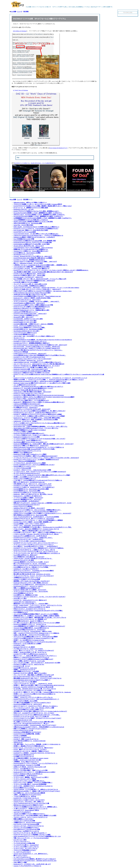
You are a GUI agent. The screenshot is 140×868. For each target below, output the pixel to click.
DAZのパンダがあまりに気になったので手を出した (28, 774)
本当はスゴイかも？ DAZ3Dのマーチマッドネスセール (29, 609)
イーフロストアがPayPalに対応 (22, 468)
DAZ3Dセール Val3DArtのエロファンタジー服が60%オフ (30, 600)
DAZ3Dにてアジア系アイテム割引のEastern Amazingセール (30, 654)
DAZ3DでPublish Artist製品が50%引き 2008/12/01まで (29, 303)
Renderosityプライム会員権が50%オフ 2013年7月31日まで (30, 536)
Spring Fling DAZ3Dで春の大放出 (23, 225)
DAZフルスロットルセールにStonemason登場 (26, 824)
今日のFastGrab (18, 743)
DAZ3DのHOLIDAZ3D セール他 (23, 720)
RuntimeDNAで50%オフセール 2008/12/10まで (27, 300)
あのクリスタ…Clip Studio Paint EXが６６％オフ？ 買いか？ (31, 723)
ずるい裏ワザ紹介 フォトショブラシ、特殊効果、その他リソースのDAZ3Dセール (37, 744)
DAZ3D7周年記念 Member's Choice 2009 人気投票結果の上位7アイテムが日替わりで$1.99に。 (40, 355)
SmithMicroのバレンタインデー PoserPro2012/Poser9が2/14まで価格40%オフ (35, 512)
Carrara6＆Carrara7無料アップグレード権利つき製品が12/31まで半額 (33, 305)
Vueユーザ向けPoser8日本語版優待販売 (25, 461)
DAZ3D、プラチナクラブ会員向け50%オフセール (28, 326)
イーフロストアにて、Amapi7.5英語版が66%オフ (27, 440)
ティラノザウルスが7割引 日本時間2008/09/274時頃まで (30, 286)
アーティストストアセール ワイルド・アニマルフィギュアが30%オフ (34, 576)
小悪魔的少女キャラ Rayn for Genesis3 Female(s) (27, 822)
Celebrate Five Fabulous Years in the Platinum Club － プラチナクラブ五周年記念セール (38, 235)
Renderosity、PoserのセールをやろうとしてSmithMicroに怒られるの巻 (33, 687)
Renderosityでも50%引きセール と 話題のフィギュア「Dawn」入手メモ (34, 550)
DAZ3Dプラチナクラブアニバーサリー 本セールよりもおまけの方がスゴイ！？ (36, 699)
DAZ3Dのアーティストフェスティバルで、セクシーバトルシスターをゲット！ (36, 543)
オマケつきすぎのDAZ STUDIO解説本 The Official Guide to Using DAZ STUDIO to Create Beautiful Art (43, 340)
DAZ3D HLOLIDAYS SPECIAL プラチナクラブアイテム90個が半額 (33, 242)
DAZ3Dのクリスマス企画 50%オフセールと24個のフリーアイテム (33, 486)
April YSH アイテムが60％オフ (22, 812)
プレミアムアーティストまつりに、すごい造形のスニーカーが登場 (32, 690)
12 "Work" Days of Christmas (20, 90)
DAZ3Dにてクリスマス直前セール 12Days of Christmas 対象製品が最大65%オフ (38, 510)
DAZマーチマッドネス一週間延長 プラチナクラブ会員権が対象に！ (33, 782)
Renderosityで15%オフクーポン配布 (24, 560)
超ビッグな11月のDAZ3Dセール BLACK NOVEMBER (30, 564)
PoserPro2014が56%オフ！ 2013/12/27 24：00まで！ (28, 586)
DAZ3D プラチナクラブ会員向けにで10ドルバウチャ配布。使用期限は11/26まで (37, 211)
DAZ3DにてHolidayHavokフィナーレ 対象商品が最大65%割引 (31, 310)
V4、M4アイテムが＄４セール (22, 857)
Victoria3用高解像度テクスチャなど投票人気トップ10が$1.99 (31, 220)
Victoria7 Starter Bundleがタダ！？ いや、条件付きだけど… (31, 854)
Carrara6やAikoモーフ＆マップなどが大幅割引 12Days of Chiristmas (33, 248)
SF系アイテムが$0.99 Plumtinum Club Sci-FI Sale (28, 360)
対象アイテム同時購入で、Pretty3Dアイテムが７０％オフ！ (30, 729)
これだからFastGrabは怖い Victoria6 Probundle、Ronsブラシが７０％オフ (35, 725)
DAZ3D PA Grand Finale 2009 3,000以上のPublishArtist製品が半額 (32, 371)
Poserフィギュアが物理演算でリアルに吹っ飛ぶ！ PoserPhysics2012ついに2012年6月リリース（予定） (43, 527)
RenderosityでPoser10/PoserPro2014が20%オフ (27, 572)
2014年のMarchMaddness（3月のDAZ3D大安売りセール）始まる (32, 607)
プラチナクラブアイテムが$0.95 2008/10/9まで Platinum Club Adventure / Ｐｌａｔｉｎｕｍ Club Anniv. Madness (46, 288)
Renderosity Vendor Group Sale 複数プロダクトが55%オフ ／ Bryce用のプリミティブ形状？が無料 (42, 383)
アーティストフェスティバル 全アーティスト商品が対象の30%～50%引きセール (37, 553)
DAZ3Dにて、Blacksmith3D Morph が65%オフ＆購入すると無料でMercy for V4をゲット (38, 387)
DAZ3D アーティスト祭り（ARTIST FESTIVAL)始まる (29, 541)
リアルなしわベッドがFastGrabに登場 (24, 821)
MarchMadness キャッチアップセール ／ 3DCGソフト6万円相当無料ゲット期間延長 (38, 520)
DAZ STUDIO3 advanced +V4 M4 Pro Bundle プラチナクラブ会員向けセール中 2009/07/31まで (40, 345)
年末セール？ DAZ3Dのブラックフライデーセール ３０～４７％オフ (34, 713)
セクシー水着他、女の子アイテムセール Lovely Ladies (29, 661)
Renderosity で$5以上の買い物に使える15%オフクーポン (29, 390)
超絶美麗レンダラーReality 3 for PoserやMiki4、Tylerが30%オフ (32, 581)
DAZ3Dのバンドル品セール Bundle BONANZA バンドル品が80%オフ (34, 487)
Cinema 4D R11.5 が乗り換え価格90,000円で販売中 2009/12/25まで (32, 392)
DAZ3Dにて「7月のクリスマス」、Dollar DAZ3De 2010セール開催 (32, 470)
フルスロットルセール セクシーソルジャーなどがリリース (30, 817)
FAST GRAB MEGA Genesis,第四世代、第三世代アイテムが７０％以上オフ (35, 859)
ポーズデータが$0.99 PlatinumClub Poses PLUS (27, 473)
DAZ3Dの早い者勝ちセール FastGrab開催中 (26, 282)
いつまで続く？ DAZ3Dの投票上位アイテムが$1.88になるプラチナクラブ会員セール (38, 480)
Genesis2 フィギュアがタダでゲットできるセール (27, 866)
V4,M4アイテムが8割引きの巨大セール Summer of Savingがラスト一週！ (34, 638)
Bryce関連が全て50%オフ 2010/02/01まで (25, 407)
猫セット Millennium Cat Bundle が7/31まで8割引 (28, 263)
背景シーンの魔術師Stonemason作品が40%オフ (27, 588)
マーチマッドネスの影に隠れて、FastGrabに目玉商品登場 (30, 784)
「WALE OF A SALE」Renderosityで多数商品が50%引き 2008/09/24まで (34, 281)
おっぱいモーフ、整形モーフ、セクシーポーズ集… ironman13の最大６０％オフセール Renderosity (42, 692)
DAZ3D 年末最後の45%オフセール (23, 593)
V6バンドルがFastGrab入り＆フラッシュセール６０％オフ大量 (31, 803)
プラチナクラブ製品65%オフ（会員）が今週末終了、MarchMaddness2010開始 (36, 420)
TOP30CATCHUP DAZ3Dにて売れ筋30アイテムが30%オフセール (33, 558)
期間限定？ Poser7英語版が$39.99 (23, 453)
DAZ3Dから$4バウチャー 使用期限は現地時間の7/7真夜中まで (31, 343)
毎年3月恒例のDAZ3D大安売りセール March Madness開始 (30, 515)
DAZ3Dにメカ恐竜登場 (20, 736)
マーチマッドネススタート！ (22, 842)
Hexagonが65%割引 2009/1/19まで (23, 317)
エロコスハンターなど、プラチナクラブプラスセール (29, 826)
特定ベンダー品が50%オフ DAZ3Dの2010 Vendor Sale (29, 482)
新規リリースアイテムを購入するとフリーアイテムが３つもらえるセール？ (35, 642)
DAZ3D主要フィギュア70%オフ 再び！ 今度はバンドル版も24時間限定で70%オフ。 (38, 532)
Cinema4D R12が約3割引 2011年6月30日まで (26, 501)
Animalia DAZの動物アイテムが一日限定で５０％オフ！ (29, 814)
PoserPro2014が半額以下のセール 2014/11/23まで (28, 704)
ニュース (20, 12)
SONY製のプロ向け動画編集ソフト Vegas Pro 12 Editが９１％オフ (32, 703)
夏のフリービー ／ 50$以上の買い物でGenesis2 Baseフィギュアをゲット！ (35, 656)
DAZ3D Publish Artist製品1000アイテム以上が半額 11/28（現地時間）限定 (35, 241)
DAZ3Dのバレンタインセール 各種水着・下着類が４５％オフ (31, 751)
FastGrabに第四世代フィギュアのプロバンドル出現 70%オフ (31, 562)
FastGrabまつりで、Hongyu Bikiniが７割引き (26, 810)
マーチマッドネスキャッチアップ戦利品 (25, 779)
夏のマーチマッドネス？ (20, 855)
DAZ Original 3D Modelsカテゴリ (58, 148)
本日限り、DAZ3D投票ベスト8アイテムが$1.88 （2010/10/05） (31, 477)
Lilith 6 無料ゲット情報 (20, 862)
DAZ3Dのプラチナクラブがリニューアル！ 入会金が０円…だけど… (33, 538)
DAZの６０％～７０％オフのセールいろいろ (26, 798)
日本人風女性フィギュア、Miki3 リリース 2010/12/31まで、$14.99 (32, 484)
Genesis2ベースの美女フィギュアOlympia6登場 (27, 579)
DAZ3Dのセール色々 (19, 645)
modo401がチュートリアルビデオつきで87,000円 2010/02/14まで (32, 409)
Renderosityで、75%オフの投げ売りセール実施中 (27, 644)
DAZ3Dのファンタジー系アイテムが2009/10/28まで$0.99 (29, 357)
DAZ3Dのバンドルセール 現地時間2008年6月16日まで (29, 260)
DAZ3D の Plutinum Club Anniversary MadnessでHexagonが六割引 (32, 293)
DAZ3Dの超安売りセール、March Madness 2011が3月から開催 (31, 489)
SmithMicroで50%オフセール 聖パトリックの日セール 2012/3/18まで (34, 519)
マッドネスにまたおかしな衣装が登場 (24, 843)
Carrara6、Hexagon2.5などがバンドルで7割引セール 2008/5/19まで (33, 256)
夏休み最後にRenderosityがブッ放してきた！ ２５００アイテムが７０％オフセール (37, 678)
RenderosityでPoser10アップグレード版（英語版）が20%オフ (31, 583)
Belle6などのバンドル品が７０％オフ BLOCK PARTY (29, 800)
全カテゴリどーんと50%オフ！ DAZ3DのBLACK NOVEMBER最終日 (34, 571)
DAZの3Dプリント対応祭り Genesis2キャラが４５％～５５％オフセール (34, 753)
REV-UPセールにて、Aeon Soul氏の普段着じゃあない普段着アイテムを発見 (35, 815)
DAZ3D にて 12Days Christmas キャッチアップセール (29, 393)
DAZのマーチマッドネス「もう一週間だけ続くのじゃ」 (29, 781)
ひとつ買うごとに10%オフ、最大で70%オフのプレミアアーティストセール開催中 (37, 623)
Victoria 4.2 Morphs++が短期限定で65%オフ (26, 315)
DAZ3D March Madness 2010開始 (23, 425)
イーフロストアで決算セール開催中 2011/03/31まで (28, 498)
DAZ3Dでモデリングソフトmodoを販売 (25, 232)
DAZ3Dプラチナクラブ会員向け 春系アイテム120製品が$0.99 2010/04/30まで (35, 456)
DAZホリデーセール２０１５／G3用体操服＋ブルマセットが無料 (32, 835)
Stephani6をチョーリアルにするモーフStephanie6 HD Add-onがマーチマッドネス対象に (38, 611)
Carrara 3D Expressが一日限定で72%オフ (25, 333)
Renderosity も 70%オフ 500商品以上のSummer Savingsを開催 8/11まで (33, 659)
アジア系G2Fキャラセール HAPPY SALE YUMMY (28, 649)
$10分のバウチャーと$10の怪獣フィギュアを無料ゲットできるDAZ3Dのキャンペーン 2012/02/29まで (42, 513)
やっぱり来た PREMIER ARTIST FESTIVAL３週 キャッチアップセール (35, 689)
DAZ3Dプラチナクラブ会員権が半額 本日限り (27, 734)
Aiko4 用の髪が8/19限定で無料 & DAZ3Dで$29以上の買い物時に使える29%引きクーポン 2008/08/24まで (43, 272)
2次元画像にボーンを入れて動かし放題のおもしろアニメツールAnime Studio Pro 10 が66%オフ (40, 711)
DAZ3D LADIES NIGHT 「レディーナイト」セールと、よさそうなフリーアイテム (38, 605)
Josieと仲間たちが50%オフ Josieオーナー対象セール (29, 621)
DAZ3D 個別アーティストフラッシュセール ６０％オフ (30, 749)
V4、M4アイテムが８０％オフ (22, 852)
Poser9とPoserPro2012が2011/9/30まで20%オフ (27, 505)
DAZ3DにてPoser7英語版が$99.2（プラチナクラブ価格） (29, 327)
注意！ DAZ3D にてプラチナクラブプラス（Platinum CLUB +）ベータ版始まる (36, 633)
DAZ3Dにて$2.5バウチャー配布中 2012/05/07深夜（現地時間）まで (33, 522)
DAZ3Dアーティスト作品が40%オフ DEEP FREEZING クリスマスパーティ (35, 585)
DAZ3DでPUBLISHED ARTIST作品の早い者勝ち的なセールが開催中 (33, 258)
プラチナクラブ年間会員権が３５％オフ (25, 850)
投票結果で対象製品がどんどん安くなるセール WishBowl (30, 430)
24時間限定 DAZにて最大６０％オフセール (26, 762)
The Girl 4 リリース (19, 338)
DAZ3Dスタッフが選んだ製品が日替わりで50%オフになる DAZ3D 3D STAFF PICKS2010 (39, 395)
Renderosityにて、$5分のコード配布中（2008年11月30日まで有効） (32, 298)
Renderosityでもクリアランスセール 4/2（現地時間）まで (30, 619)
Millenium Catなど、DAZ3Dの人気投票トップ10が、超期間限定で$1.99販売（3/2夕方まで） (39, 215)
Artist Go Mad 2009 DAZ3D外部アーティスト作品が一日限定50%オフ (34, 336)
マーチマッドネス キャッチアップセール (25, 848)
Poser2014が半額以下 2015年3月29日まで (25, 776)
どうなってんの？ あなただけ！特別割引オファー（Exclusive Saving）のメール (36, 529)
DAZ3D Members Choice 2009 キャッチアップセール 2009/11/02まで (32, 359)
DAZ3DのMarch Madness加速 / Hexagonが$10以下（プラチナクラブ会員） (34, 449)
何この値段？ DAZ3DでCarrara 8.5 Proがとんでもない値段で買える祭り (34, 722)
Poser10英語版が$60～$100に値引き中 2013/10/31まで (29, 557)
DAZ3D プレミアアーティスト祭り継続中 (25, 682)
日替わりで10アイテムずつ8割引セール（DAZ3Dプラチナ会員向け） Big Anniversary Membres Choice (43, 291)
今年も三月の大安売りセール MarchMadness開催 (28, 223)
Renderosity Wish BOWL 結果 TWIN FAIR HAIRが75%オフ (31, 369)
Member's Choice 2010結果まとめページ (25, 479)
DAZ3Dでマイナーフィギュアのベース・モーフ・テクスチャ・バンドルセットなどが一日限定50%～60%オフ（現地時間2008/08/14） (51, 270)
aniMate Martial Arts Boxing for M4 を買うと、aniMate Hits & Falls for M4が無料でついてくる (40, 381)
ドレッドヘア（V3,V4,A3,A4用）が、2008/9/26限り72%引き (30, 284)
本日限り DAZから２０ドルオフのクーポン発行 (27, 760)
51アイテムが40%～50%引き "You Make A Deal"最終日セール (31, 268)
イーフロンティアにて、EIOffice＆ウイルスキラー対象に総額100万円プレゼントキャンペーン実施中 (42, 475)
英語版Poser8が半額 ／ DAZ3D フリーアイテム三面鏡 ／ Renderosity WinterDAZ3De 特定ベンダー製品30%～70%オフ (49, 380)
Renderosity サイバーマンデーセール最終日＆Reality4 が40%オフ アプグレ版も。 (37, 715)
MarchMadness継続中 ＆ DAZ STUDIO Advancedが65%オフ (30, 442)
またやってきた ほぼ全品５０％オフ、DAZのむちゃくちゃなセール (33, 786)
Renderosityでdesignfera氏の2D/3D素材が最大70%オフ (29, 433)
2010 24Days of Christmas (20, 31)
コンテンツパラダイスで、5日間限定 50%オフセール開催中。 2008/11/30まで (37, 301)
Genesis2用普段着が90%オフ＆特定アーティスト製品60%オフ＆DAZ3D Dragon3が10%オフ (39, 626)
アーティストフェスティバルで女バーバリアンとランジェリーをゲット (34, 545)
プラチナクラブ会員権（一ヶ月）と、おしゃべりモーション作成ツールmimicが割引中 (38, 204)
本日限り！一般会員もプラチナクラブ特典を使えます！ (29, 746)
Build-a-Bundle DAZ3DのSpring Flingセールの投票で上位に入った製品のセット (36, 227)
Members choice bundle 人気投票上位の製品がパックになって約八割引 (33, 222)
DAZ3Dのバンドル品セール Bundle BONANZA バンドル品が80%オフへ (35, 163)
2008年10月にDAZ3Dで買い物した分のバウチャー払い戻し (30, 294)
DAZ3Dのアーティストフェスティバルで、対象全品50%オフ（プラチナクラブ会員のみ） (39, 548)
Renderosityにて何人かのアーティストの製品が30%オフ (29, 308)
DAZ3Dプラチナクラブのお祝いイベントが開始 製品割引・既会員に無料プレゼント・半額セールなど (43, 206)
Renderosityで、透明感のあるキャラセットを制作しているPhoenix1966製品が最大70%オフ (39, 402)
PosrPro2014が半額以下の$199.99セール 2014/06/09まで (29, 630)
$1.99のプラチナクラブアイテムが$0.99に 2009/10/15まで (30, 354)
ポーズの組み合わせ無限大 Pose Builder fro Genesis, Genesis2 (31, 758)
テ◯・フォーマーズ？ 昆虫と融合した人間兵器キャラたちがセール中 (34, 675)
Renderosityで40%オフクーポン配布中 (24, 647)
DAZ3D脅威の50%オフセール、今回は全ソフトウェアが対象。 (31, 567)
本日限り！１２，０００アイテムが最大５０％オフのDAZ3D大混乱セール (34, 694)
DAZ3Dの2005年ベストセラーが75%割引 (25, 321)
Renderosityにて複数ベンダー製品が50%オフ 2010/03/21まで (31, 446)
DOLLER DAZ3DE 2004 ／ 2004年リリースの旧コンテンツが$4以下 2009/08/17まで (37, 348)
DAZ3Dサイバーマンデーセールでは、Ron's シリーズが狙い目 (31, 716)
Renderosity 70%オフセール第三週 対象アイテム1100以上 (30, 673)
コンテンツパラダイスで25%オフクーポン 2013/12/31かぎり (31, 591)
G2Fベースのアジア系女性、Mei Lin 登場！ (26, 701)
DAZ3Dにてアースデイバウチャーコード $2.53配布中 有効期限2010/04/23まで (36, 459)
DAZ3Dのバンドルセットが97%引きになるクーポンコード (30, 341)
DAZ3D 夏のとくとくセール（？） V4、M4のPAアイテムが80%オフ (34, 650)
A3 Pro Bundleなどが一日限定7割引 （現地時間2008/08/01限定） (32, 267)
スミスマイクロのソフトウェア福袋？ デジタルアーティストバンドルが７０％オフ (37, 718)
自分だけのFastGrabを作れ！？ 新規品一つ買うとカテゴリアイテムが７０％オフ (37, 791)
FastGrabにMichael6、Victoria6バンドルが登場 (27, 765)
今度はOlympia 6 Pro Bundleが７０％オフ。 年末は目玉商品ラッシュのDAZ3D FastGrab (39, 727)
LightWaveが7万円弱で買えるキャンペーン (26, 312)
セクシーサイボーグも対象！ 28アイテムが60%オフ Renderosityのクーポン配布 (37, 663)
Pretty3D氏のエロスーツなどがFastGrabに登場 (27, 829)
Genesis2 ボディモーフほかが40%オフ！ (25, 602)
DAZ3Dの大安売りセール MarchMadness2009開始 (28, 329)
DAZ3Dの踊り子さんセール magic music (25, 668)
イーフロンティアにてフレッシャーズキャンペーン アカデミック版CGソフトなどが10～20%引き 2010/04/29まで (46, 458)
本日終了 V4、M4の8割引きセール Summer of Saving (29, 640)
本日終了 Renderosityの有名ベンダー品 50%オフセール (30, 652)
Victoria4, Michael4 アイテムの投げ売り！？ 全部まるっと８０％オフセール (36, 789)
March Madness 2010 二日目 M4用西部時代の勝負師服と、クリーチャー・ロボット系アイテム (40, 426)
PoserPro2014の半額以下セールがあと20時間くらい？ (29, 710)
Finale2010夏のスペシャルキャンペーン (25, 466)
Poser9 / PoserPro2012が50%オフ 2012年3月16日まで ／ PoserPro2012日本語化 (36, 517)
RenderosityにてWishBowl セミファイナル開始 (27, 437)
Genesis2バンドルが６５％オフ (22, 737)
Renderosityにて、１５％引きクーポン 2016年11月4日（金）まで (32, 864)
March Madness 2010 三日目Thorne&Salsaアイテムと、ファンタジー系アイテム (36, 428)
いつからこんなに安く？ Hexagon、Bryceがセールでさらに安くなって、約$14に (36, 534)
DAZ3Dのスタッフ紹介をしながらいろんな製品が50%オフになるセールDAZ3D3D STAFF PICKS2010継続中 (44, 397)
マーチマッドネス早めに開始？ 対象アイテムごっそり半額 (30, 770)
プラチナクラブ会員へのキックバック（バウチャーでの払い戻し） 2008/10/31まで (37, 289)
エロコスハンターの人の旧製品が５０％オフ (26, 828)
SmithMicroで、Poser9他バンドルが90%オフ (26, 569)
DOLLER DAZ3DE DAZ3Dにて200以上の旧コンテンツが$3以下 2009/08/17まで (37, 347)
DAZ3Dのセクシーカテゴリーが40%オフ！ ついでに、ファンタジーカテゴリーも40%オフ (39, 597)
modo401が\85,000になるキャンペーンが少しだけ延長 (29, 406)
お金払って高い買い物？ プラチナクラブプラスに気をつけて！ (32, 635)
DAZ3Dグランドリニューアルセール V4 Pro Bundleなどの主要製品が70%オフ (36, 229)
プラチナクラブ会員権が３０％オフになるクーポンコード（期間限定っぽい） (35, 807)
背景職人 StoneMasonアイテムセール (24, 670)
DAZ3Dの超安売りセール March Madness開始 (27, 491)
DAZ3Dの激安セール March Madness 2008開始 (27, 253)
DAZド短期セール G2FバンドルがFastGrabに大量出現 (29, 793)
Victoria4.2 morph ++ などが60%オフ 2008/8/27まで (28, 277)
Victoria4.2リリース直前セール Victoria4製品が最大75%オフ (31, 251)
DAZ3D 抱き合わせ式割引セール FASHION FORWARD (29, 741)
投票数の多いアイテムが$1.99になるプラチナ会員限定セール (31, 249)
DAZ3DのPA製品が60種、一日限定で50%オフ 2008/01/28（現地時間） (34, 324)
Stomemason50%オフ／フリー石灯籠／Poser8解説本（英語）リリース (33, 367)
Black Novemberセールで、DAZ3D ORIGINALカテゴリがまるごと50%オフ (35, 565)
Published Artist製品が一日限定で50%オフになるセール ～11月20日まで (34, 237)
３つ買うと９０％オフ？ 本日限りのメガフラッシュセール (30, 809)
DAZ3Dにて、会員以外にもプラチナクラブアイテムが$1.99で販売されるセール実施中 (38, 414)
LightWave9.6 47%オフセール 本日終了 (25, 421)
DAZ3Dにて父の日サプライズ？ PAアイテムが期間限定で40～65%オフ (34, 465)
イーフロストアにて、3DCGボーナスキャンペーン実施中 (30, 463)
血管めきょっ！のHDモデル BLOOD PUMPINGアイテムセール (31, 657)
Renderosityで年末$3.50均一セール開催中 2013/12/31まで (30, 590)
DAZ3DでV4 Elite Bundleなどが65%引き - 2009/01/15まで (30, 314)
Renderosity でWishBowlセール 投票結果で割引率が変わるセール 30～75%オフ (37, 366)
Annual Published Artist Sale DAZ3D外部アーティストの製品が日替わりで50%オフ (38, 362)
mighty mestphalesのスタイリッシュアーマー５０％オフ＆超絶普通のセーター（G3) (37, 836)
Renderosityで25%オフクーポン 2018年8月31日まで (28, 539)
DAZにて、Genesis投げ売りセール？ (24, 769)
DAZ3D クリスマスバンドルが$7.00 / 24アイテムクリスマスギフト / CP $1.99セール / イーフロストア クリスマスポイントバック (50, 378)
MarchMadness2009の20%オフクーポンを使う (26, 331)
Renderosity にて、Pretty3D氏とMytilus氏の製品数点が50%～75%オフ (33, 388)
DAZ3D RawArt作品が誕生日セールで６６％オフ (27, 732)
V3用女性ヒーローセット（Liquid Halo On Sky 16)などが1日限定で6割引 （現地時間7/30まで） (41, 265)
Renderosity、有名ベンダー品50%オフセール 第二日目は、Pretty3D (33, 494)
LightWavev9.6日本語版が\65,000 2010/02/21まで (27, 404)
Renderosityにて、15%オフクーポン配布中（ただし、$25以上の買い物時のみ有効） (37, 418)
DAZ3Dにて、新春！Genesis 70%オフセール (26, 739)
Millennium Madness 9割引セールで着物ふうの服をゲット (30, 202)
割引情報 (26, 12)
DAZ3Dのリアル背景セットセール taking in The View (29, 664)
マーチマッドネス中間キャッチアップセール (26, 847)
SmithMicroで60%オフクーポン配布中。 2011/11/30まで (29, 508)
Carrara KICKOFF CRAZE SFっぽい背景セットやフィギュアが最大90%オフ (36, 234)
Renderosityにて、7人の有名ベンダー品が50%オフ (28, 496)
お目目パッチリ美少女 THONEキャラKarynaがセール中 (30, 767)
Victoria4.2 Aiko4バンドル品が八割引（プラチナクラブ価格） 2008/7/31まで (35, 261)
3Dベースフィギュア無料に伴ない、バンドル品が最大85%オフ (31, 400)
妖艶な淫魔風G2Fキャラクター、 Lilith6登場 (26, 671)
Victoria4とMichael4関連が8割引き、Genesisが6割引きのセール (31, 628)
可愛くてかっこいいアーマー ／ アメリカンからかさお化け (31, 838)
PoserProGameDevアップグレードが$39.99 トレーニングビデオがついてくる (35, 763)
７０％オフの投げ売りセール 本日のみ (25, 796)
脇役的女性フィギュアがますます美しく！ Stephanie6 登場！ (32, 604)
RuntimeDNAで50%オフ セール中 (24, 209)
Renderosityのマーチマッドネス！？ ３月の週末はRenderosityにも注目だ (34, 772)
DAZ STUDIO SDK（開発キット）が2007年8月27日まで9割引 (31, 230)
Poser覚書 (13, 12)
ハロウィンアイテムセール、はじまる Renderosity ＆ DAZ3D (33, 683)
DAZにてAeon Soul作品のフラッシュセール (26, 831)
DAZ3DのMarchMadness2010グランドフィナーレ (27, 451)
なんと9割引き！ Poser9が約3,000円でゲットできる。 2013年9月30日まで (36, 546)
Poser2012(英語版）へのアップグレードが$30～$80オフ (29, 524)
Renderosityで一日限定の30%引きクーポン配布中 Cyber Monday (32, 373)
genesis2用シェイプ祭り (20, 598)
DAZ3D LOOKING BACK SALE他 (23, 730)
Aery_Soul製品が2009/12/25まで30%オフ (25, 385)
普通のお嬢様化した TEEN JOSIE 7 (23, 819)
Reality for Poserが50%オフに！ (22, 696)
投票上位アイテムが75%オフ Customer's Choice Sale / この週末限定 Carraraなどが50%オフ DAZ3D (42, 503)
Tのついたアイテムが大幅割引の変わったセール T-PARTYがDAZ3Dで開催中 (36, 637)
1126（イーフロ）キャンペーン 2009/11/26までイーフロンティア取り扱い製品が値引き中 (39, 364)
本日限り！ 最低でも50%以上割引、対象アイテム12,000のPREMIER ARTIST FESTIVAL (39, 685)
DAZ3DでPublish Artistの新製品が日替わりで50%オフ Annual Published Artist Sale (37, 296)
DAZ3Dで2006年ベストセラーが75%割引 (25, 322)
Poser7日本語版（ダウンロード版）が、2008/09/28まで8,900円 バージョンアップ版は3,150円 (40, 279)
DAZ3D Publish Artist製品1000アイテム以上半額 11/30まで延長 (32, 244)
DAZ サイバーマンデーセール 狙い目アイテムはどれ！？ (30, 833)
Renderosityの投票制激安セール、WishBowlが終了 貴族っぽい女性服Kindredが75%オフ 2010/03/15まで (43, 444)
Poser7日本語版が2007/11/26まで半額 (24, 239)
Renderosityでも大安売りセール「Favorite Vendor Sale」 (29, 492)
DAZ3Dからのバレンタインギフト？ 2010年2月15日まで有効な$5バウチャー (35, 413)
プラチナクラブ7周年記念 (21, 352)
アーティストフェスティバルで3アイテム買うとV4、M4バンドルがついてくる (36, 552)
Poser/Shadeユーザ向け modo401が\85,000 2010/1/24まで (30, 399)
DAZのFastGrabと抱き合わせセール (24, 755)
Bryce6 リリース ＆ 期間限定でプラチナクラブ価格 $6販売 (31, 208)
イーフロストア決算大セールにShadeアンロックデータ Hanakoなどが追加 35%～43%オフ (39, 439)
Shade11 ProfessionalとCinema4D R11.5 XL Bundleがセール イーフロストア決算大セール (39, 447)
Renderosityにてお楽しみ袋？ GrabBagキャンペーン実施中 (30, 454)
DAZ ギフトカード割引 (20, 840)
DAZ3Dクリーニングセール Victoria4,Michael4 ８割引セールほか (33, 631)
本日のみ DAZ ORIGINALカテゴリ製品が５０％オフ (28, 805)
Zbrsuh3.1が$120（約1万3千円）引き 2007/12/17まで (29, 246)
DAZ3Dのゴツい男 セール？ (22, 666)
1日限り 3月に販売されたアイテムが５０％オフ (27, 795)
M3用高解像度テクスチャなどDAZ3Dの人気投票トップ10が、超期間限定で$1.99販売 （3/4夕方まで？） (43, 218)
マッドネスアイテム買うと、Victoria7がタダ (26, 845)
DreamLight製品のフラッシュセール (24, 788)
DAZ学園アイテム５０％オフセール (24, 756)
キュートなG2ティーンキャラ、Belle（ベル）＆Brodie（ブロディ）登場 (34, 708)
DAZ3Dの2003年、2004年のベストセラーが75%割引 (28, 319)
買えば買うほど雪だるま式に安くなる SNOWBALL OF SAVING (32, 574)
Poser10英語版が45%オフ (21, 612)
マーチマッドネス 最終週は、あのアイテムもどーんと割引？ (31, 777)
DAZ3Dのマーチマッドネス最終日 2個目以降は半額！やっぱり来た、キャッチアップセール (40, 617)
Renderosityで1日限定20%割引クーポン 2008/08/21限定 (29, 275)
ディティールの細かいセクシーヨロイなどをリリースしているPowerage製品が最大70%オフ (39, 423)
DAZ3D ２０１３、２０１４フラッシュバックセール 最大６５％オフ (33, 748)
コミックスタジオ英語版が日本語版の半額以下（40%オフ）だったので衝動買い (36, 614)
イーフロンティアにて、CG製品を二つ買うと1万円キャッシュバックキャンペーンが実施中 (39, 416)
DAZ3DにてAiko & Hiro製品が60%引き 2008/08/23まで (29, 274)
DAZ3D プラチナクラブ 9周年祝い (23, 506)
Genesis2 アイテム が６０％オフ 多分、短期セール (29, 802)
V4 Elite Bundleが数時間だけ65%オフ (24, 334)
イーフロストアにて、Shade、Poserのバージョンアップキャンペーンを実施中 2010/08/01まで (40, 472)
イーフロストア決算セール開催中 (23, 432)
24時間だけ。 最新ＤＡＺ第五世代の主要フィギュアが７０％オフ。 (33, 531)
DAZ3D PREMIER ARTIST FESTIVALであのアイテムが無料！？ (32, 680)
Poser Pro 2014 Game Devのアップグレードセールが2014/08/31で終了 (33, 677)
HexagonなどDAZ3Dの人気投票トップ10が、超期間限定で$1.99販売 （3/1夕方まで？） (38, 213)
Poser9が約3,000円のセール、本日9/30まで (25, 555)
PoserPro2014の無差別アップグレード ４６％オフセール (30, 624)
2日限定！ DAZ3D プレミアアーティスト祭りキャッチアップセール (33, 697)
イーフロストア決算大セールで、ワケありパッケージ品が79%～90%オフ (34, 435)
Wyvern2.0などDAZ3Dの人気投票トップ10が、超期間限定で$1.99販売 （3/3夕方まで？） (38, 216)
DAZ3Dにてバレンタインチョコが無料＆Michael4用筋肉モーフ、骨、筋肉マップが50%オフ (39, 411)
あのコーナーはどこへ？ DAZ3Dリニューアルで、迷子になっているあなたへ (36, 706)
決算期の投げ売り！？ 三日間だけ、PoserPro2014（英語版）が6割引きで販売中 (36, 616)
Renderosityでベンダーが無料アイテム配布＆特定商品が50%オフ (32, 307)
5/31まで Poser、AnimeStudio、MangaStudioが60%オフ (30, 525)
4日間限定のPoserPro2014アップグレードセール (27, 578)
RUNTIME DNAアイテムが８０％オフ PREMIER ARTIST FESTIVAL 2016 (35, 861)
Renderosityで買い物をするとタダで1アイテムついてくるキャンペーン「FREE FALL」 (38, 350)
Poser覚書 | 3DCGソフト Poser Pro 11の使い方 (31, 7)
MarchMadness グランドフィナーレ (24, 255)
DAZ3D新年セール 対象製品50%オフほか (26, 595)
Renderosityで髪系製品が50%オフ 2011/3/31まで (27, 499)
